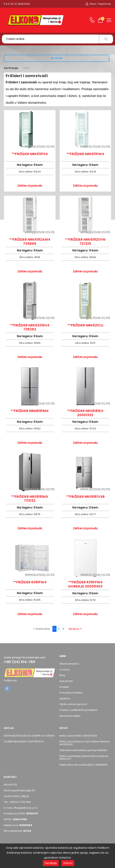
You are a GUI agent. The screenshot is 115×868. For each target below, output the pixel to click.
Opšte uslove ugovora (73, 704)
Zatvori (68, 863)
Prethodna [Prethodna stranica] (42, 629)
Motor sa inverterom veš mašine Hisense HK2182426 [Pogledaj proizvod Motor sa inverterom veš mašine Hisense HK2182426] (85, 743)
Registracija (105, 4)
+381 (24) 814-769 (19, 662)
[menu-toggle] (109, 20)
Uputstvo (65, 698)
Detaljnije (51, 863)
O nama (65, 670)
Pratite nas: (11, 681)
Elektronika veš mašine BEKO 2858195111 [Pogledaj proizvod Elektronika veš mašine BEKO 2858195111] (83, 765)
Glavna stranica (69, 664)
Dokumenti (66, 681)
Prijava (91, 4)
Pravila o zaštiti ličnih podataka (78, 710)
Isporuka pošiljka (70, 716)
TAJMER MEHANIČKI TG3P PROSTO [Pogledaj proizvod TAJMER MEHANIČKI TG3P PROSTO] (24, 742)
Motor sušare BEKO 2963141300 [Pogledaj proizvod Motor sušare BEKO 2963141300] (78, 736)
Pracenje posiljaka (71, 693)
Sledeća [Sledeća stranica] (75, 629)
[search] (106, 39)
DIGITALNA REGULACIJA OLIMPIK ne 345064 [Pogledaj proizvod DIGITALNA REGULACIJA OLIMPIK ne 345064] (29, 736)
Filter (59, 58)
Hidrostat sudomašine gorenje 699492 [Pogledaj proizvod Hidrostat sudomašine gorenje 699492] (83, 750)
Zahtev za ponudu (30, 186)
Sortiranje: (11, 68)
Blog (62, 675)
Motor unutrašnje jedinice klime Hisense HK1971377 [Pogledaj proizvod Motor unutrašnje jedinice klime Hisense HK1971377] (84, 758)
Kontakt (64, 687)
